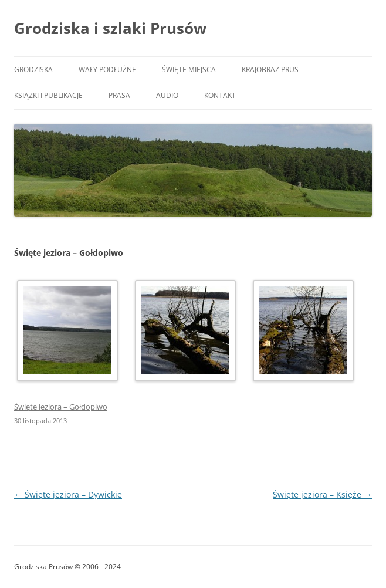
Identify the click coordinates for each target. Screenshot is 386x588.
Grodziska (33, 70)
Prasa (119, 95)
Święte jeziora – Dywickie (68, 494)
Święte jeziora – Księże (322, 494)
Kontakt (220, 95)
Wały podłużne (107, 70)
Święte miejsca (189, 70)
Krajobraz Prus (270, 70)
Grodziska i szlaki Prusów (110, 28)
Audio (167, 95)
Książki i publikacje (48, 95)
